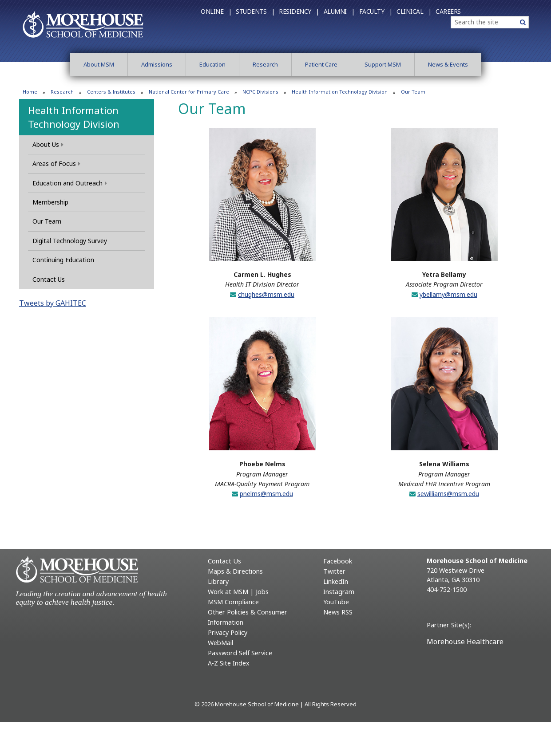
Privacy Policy (228, 632)
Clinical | (414, 11)
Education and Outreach (70, 183)
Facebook (338, 561)
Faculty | (376, 11)
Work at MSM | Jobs (238, 592)
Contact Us (49, 279)
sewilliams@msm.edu (448, 494)
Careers (448, 11)
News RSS (338, 612)
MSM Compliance (233, 602)
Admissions (157, 64)
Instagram (339, 592)
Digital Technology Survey (70, 241)
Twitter (334, 571)
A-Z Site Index (229, 663)
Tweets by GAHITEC (53, 303)
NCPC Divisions (260, 92)
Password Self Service (240, 653)
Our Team (47, 221)
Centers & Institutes (111, 92)
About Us (48, 144)
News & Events (448, 64)
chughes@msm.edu (266, 294)
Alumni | (339, 11)
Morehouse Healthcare (465, 642)
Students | (255, 11)
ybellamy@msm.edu (448, 294)
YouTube (336, 602)
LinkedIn (336, 581)
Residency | (299, 11)
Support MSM (383, 64)
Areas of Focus (56, 163)
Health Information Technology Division (340, 92)
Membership (50, 202)
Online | (216, 11)
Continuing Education (63, 260)
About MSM (99, 64)
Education (212, 64)
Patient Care (321, 64)
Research (265, 64)
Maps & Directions (235, 571)
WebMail (220, 643)
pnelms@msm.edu (266, 494)
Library (218, 581)
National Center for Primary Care (189, 92)
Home (30, 92)
